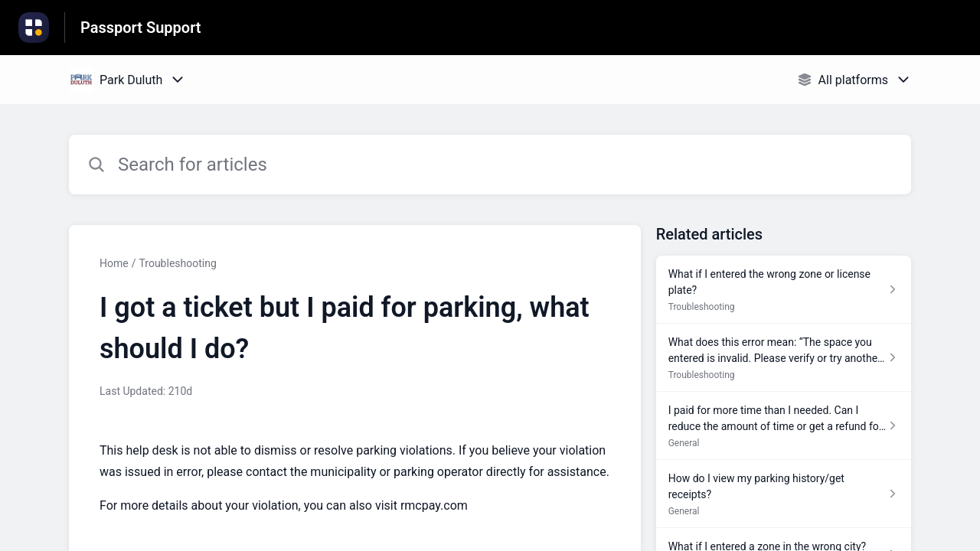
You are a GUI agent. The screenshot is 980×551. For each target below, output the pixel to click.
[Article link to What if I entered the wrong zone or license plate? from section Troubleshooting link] (784, 290)
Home (114, 263)
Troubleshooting (177, 263)
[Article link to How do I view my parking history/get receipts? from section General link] (784, 494)
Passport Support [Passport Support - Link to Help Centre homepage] (141, 28)
